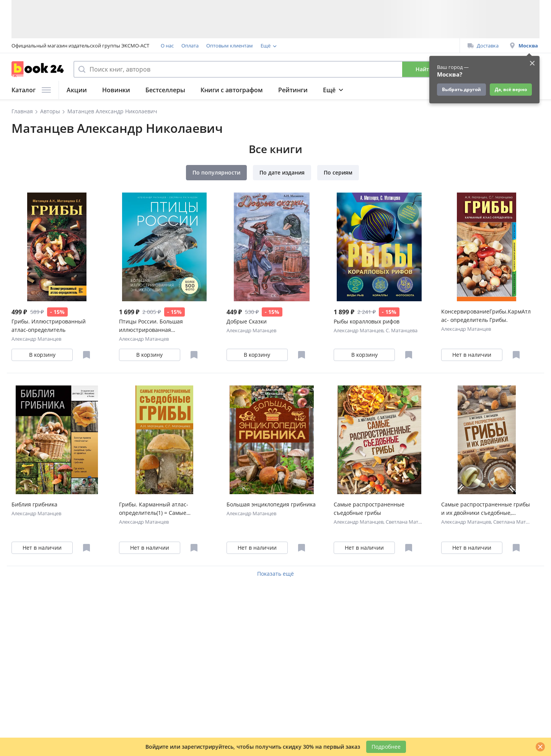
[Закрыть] (540, 747)
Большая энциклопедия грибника (271, 504)
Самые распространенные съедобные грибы (369, 509)
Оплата (190, 46)
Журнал (381, 90)
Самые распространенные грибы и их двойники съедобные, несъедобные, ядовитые (486, 509)
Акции (77, 90)
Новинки (116, 90)
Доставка (483, 46)
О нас (167, 46)
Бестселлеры (165, 90)
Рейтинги (293, 90)
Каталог (31, 90)
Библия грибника (34, 504)
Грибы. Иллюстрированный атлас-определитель (49, 326)
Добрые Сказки (247, 321)
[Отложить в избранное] (86, 355)
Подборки (339, 90)
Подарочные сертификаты (357, 46)
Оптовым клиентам (230, 46)
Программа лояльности (289, 46)
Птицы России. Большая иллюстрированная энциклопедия (151, 326)
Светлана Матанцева (410, 522)
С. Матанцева (402, 330)
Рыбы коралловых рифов (367, 321)
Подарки (423, 90)
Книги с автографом (232, 90)
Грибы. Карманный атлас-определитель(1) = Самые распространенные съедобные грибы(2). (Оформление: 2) (160, 509)
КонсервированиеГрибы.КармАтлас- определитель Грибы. (486, 316)
